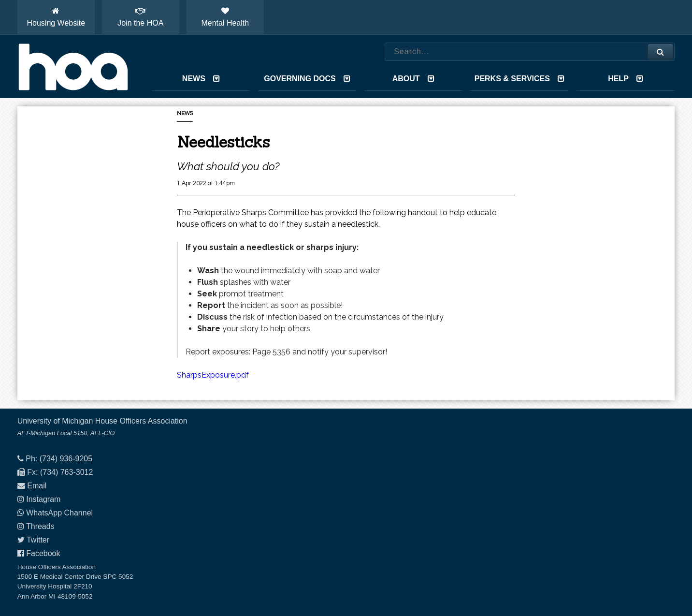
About (413, 79)
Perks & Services (519, 79)
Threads (40, 526)
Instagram (43, 499)
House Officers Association (73, 67)
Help (626, 79)
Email (37, 486)
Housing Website (56, 17)
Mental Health (225, 17)
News (201, 79)
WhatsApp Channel (59, 513)
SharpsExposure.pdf (213, 375)
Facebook (43, 553)
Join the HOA (140, 17)
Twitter (38, 540)
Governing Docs (307, 79)
